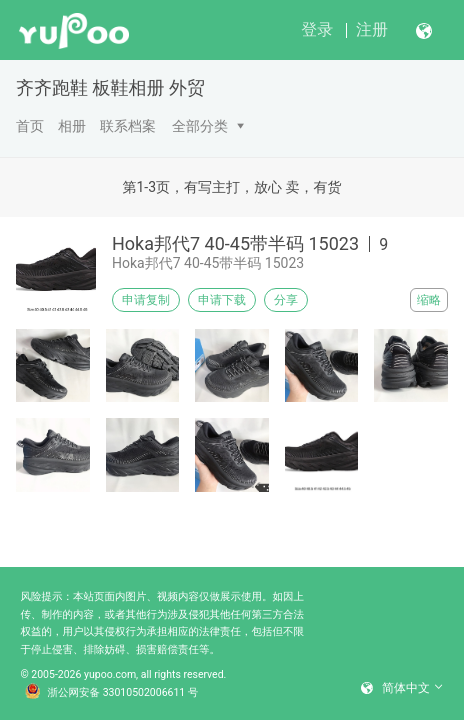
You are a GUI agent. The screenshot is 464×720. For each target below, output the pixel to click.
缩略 (429, 300)
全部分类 (200, 126)
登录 (317, 29)
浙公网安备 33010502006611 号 (112, 693)
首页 (30, 126)
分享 (286, 300)
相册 (72, 126)
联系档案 (128, 126)
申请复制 (146, 300)
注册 (372, 29)
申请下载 (222, 300)
